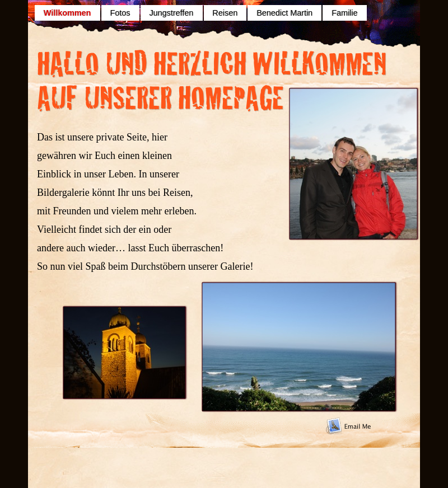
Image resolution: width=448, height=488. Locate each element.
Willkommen (67, 13)
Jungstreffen (172, 13)
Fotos (120, 13)
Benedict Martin (284, 13)
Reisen (225, 13)
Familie (344, 13)
